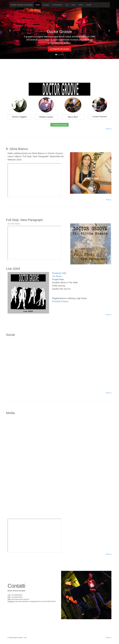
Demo (74, 5)
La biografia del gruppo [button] (59, 49)
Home (38, 5)
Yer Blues (57, 276)
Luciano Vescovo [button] (100, 117)
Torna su (109, 129)
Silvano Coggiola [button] (19, 117)
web (25, 638)
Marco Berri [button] (73, 117)
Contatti (89, 5)
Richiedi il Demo (60, 301)
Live (67, 5)
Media (81, 5)
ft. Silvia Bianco (57, 5)
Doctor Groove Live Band (22, 5)
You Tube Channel (14, 224)
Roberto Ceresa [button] (46, 117)
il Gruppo (46, 5)
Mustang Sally (59, 273)
